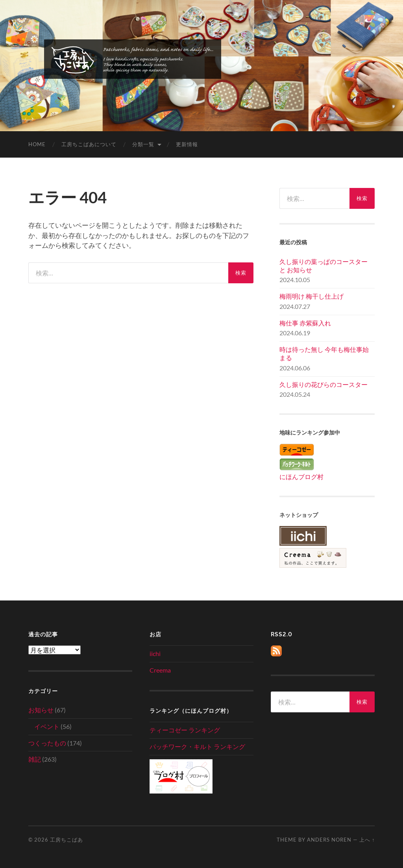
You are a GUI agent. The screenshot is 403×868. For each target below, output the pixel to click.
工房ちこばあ (67, 840)
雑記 (35, 759)
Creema (160, 670)
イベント (47, 726)
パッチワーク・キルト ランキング (197, 746)
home (37, 144)
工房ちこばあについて (89, 144)
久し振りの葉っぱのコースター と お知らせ (324, 266)
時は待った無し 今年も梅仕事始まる (324, 353)
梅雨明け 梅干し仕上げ (311, 296)
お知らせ (41, 710)
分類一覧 (143, 144)
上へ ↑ (367, 840)
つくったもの (47, 743)
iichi (155, 653)
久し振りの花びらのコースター (324, 384)
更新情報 (187, 144)
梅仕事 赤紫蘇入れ (305, 323)
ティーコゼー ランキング (185, 730)
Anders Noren (329, 840)
